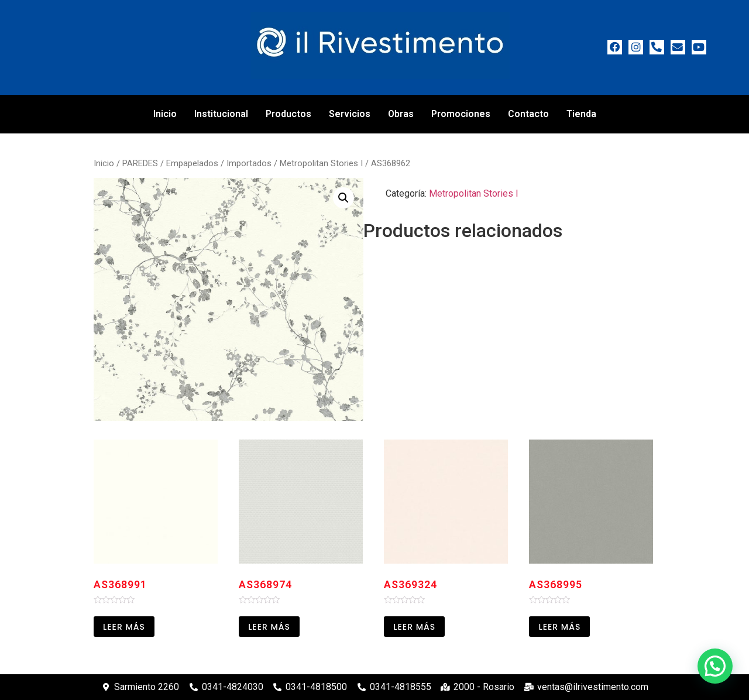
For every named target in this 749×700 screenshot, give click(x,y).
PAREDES (140, 163)
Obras (401, 114)
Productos (288, 114)
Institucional (221, 114)
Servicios (350, 114)
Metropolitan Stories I (321, 163)
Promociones (461, 114)
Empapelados (192, 163)
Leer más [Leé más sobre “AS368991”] (124, 627)
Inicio (165, 114)
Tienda (581, 114)
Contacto (528, 114)
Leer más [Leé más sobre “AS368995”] (559, 627)
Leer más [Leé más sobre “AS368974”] (269, 627)
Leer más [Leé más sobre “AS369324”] (414, 627)
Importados (249, 163)
